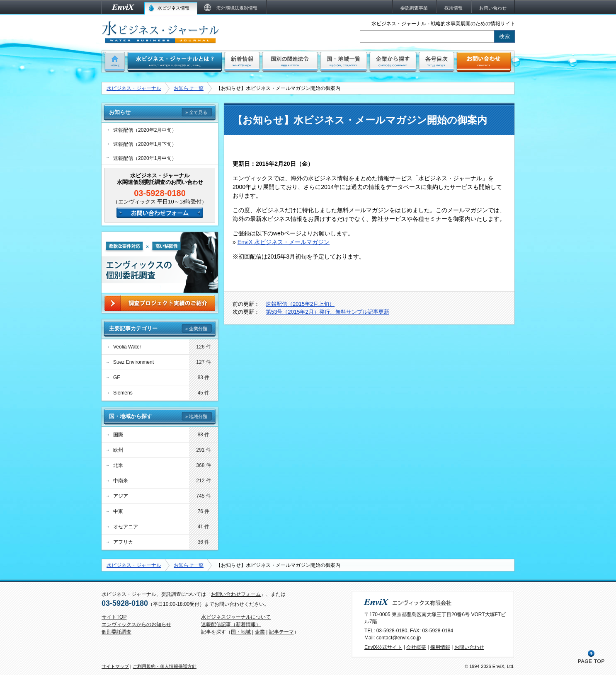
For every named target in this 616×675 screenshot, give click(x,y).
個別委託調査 (116, 632)
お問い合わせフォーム (236, 594)
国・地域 (241, 632)
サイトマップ (115, 666)
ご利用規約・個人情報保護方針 (165, 666)
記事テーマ (281, 632)
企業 (260, 632)
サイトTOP (114, 617)
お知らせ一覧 (189, 88)
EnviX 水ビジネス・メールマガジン (284, 242)
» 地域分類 (196, 416)
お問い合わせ (469, 647)
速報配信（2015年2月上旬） (300, 304)
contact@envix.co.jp (399, 638)
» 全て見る (196, 112)
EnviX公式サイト (383, 647)
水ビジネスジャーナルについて (236, 617)
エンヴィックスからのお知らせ (136, 624)
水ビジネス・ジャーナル (134, 88)
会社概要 (416, 647)
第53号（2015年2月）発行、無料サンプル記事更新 (327, 312)
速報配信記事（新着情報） (231, 624)
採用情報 (440, 647)
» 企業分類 (196, 329)
